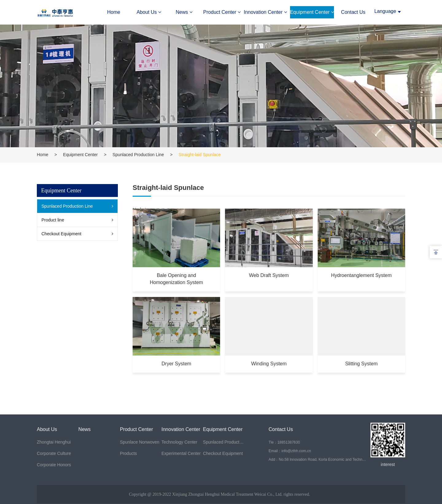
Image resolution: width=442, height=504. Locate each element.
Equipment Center (312, 12)
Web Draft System (269, 275)
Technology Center (179, 442)
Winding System (269, 363)
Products (128, 453)
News (184, 12)
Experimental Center (181, 453)
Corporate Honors (54, 465)
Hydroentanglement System (361, 275)
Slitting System (362, 363)
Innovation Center (265, 12)
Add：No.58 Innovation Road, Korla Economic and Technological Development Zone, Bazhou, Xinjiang (318, 460)
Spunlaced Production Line (138, 155)
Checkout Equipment (61, 234)
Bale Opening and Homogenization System (176, 278)
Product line (53, 220)
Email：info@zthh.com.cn (290, 451)
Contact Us (353, 12)
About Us (149, 12)
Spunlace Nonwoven (140, 442)
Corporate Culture (54, 453)
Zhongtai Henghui (54, 442)
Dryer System (176, 363)
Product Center (222, 12)
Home (114, 12)
